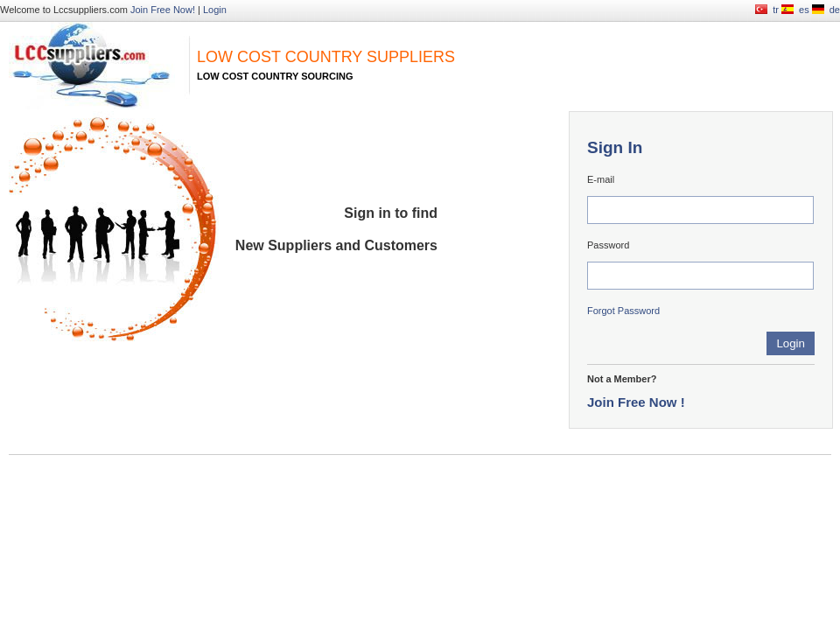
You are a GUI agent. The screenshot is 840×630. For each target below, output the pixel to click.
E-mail (601, 179)
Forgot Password (623, 311)
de (835, 10)
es (804, 10)
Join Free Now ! (636, 402)
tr (776, 10)
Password (608, 245)
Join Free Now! (163, 10)
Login (215, 10)
